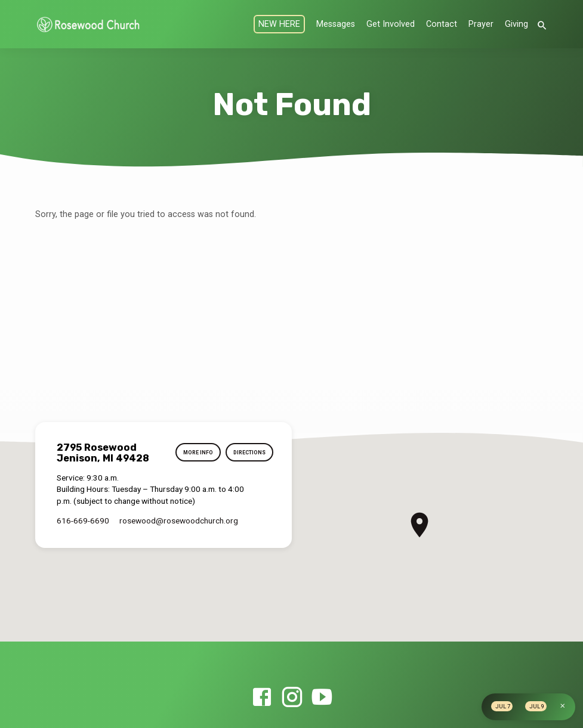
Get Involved (391, 24)
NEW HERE (279, 24)
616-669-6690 (83, 521)
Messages (336, 24)
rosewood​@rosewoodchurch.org (179, 521)
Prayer (481, 24)
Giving (516, 24)
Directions (248, 453)
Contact (442, 24)
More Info (194, 453)
